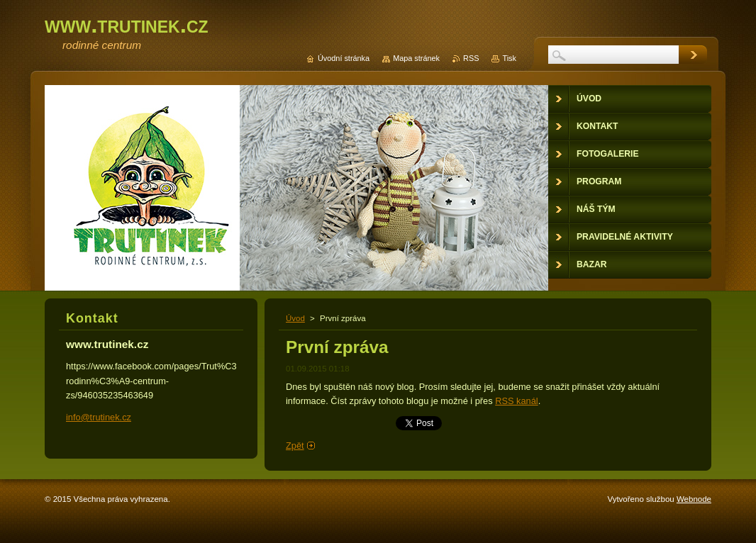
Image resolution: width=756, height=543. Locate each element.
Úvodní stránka (344, 58)
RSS (471, 58)
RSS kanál (516, 401)
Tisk (509, 58)
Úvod (295, 318)
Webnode (694, 499)
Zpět (295, 446)
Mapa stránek (416, 58)
